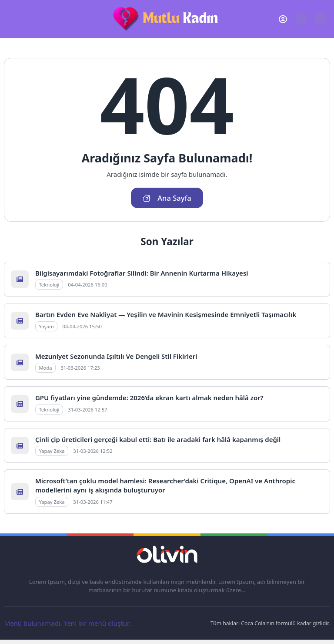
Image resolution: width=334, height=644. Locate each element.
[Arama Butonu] (301, 19)
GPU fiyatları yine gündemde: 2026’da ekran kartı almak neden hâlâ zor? (149, 398)
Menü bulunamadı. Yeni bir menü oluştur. (67, 623)
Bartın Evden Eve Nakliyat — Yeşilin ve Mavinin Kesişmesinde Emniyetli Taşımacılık (166, 314)
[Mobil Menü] (10, 19)
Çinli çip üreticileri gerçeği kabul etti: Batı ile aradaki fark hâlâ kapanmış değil (158, 439)
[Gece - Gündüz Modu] (320, 23)
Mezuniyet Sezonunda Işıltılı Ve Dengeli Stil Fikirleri (116, 356)
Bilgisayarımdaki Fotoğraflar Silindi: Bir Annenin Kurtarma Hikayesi (142, 273)
